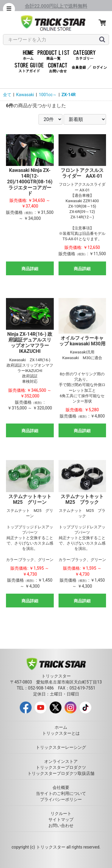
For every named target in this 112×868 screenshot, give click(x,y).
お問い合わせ (61, 825)
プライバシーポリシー (61, 799)
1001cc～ (48, 95)
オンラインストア (61, 761)
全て (7, 95)
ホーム (61, 727)
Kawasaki (25, 95)
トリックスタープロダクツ (61, 767)
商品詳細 (30, 269)
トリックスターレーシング (61, 747)
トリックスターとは (61, 733)
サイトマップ (61, 819)
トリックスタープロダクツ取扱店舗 (61, 773)
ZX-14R (69, 95)
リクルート (61, 813)
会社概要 (61, 787)
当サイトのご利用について (61, 793)
